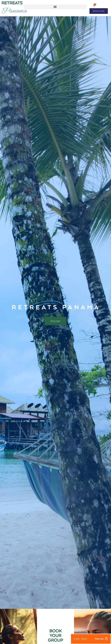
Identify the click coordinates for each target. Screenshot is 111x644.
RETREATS (12, 3)
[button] (55, 7)
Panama (14, 11)
